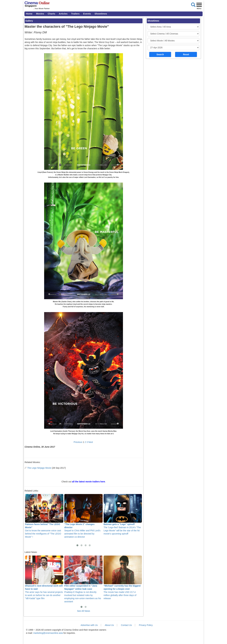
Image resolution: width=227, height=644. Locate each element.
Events (87, 14)
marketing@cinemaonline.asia (48, 633)
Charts (52, 14)
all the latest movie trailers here (89, 482)
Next (91, 442)
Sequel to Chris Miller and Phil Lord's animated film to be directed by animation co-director (83, 516)
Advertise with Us (89, 625)
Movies (40, 14)
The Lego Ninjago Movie (39, 468)
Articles (63, 14)
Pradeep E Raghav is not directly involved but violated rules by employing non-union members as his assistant (83, 579)
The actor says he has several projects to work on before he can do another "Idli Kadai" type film (44, 578)
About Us (109, 625)
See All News (84, 611)
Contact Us (126, 625)
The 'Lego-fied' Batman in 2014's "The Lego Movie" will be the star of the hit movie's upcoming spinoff (123, 514)
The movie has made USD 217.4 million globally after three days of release (123, 578)
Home (29, 14)
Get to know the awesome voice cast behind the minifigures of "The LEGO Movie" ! (44, 516)
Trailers (75, 14)
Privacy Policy (146, 625)
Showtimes (101, 14)
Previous (78, 442)
